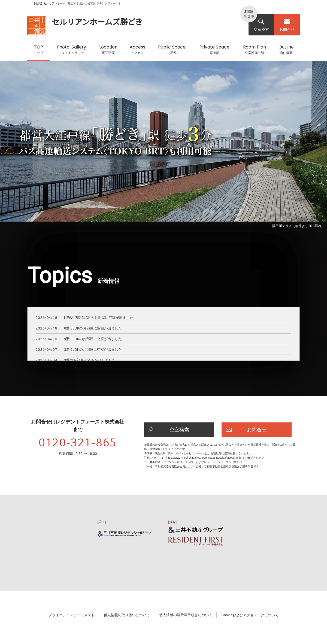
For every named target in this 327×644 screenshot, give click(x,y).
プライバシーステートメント (72, 615)
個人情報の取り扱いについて (127, 615)
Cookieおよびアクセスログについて (250, 615)
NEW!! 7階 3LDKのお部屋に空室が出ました (84, 318)
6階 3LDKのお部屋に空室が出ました (79, 329)
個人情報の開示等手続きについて (186, 615)
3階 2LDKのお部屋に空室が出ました (79, 350)
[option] (163, 146)
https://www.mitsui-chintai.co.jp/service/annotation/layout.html (203, 458)
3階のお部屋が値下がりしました (76, 360)
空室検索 (261, 25)
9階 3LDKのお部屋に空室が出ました (79, 339)
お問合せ (287, 25)
